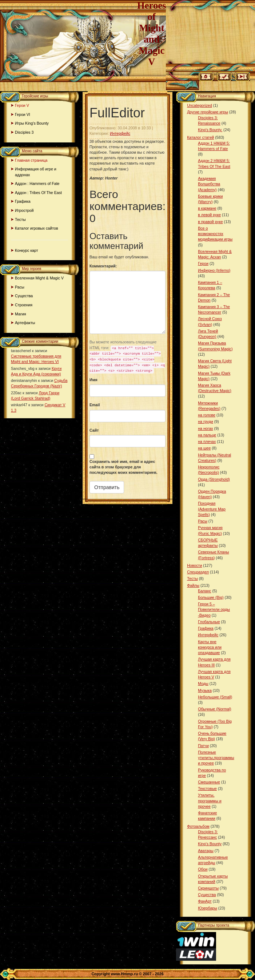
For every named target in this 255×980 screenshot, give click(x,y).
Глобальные (209, 622)
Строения (24, 305)
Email (95, 405)
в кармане (207, 208)
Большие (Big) (211, 597)
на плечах (207, 441)
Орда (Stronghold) (214, 479)
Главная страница (31, 160)
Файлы (193, 585)
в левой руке (209, 215)
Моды (203, 683)
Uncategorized (200, 105)
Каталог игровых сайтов (37, 228)
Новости (194, 565)
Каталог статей (200, 137)
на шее (204, 448)
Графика (23, 201)
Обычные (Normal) (214, 709)
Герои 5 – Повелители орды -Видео (214, 609)
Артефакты (25, 323)
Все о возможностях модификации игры (215, 234)
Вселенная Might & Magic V (39, 278)
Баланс (204, 591)
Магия (21, 314)
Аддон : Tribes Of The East (38, 193)
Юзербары (208, 908)
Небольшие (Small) (215, 697)
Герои (203, 263)
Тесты (20, 219)
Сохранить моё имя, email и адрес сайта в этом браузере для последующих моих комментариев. (123, 467)
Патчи (203, 746)
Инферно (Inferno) (214, 270)
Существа (24, 296)
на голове (207, 415)
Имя (93, 380)
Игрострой (24, 210)
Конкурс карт (27, 250)
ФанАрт (205, 901)
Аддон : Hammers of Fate (37, 184)
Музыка (205, 690)
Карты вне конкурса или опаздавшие (210, 647)
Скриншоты (208, 888)
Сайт (94, 430)
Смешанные (209, 782)
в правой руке (210, 222)
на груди (206, 422)
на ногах (206, 428)
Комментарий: (103, 266)
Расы (20, 287)
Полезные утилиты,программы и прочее (216, 758)
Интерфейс (120, 133)
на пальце (207, 435)
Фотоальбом (198, 826)
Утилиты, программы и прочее (210, 800)
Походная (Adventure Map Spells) (212, 509)
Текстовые (207, 789)
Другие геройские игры (208, 112)
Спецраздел (198, 572)
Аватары (206, 851)
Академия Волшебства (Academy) (209, 184)
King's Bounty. (210, 130)
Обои (203, 869)
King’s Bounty (210, 844)
